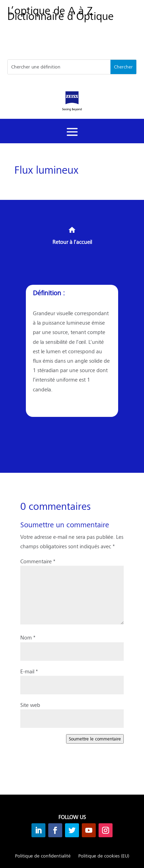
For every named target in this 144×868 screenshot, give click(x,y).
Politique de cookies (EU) (104, 856)
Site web (30, 705)
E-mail (29, 671)
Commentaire (38, 561)
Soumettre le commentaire (95, 739)
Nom (28, 637)
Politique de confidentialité (43, 856)
